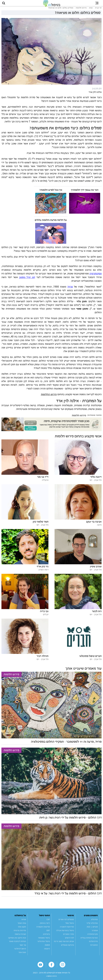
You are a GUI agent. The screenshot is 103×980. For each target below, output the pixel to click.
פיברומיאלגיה (93, 937)
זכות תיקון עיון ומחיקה (17, 941)
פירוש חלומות (79, 419)
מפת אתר (22, 955)
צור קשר (23, 948)
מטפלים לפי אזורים (66, 923)
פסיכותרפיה (96, 277)
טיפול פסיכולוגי (44, 945)
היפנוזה (47, 952)
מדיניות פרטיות (20, 934)
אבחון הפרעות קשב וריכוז (64, 945)
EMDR (47, 948)
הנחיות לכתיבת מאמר (17, 945)
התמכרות (94, 948)
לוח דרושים (69, 941)
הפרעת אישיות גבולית (89, 941)
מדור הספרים (69, 937)
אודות (24, 923)
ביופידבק (46, 937)
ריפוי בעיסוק (45, 926)
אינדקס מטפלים (67, 948)
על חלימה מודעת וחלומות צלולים (51, 223)
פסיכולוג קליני (92, 926)
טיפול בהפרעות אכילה (65, 934)
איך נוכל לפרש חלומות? (51, 193)
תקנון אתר (22, 930)
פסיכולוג (94, 923)
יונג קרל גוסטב (27, 280)
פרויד (70, 290)
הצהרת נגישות (20, 937)
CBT (48, 923)
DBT (48, 934)
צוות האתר (22, 926)
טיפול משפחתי (44, 941)
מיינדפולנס (93, 945)
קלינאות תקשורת (43, 930)
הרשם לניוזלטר (20, 952)
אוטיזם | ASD (92, 930)
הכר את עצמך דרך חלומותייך (85, 193)
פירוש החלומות (49, 397)
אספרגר (95, 934)
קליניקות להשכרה (67, 930)
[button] (6, 5)
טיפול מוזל (70, 926)
